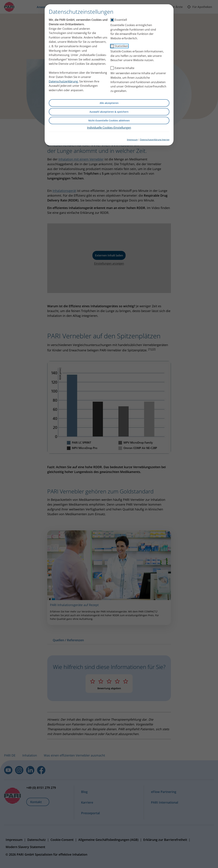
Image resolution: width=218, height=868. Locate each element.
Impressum (132, 140)
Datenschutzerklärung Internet (155, 140)
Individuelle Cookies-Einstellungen (109, 128)
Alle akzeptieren (109, 103)
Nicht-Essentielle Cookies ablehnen (109, 120)
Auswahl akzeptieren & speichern (109, 112)
